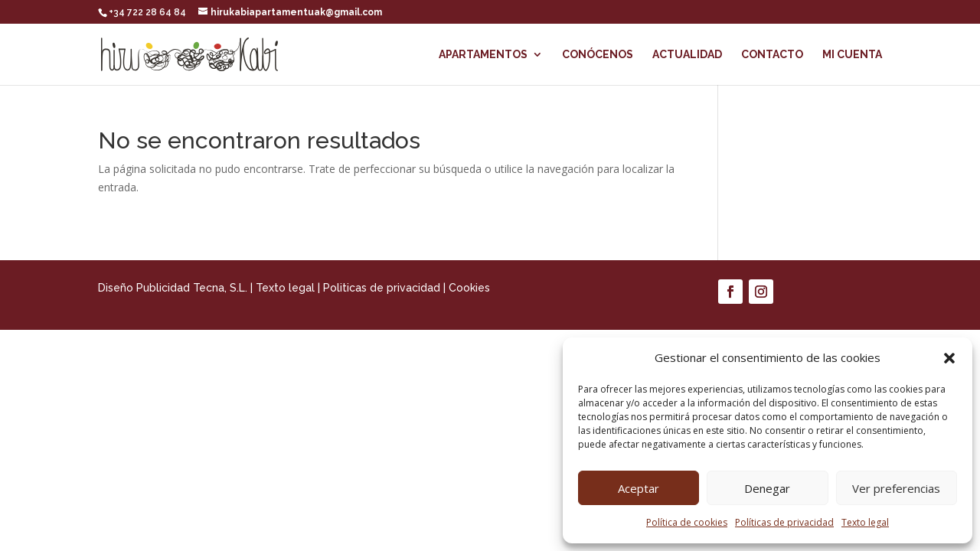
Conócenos (598, 55)
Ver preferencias (896, 488)
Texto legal (865, 522)
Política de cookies (687, 522)
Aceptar (639, 488)
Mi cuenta (852, 55)
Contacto (772, 55)
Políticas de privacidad (784, 522)
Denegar (767, 488)
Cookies (469, 288)
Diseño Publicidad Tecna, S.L (171, 288)
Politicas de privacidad (382, 288)
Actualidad (687, 55)
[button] (949, 358)
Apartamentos (483, 55)
